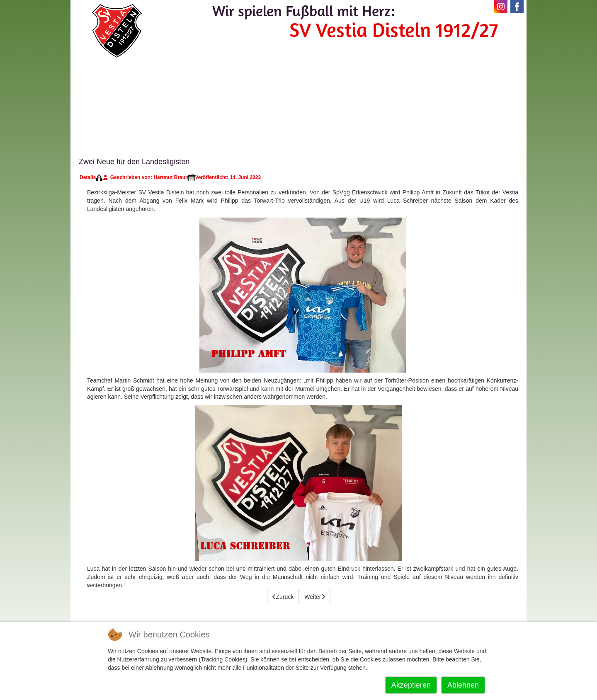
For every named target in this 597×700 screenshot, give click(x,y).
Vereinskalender (230, 133)
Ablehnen (463, 685)
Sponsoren (328, 133)
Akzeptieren (411, 685)
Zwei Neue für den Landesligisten (134, 162)
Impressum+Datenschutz (468, 133)
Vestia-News (107, 133)
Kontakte (284, 133)
